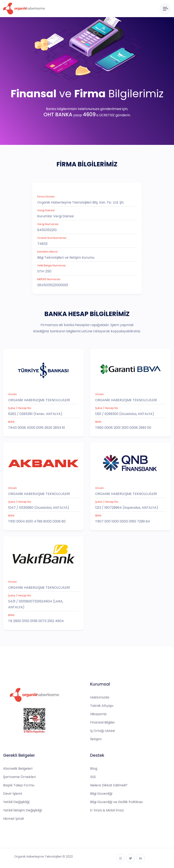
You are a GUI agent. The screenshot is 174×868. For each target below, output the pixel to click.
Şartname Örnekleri (19, 777)
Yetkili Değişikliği (16, 802)
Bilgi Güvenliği (101, 794)
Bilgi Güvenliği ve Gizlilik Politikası (116, 802)
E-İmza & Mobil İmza (107, 810)
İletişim (96, 739)
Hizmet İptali (13, 819)
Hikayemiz (98, 714)
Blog (94, 769)
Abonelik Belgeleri (18, 769)
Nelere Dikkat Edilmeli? (109, 785)
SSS (93, 777)
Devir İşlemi (13, 794)
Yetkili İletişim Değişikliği (22, 810)
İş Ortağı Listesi (102, 731)
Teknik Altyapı (102, 706)
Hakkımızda (100, 697)
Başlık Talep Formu (19, 785)
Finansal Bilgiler (103, 722)
